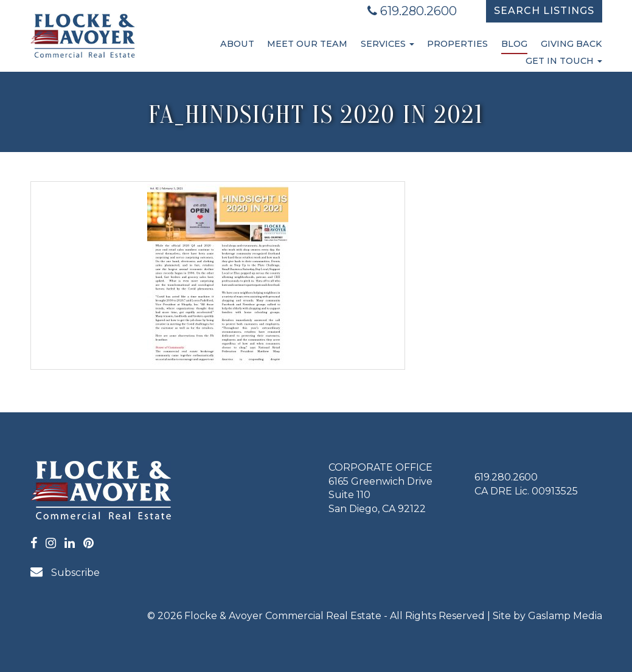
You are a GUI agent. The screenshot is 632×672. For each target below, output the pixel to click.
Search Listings (544, 11)
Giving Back (571, 44)
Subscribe (65, 572)
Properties (457, 44)
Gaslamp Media (565, 616)
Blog (514, 44)
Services (387, 44)
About (237, 44)
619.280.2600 (412, 11)
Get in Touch (564, 61)
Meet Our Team (307, 44)
